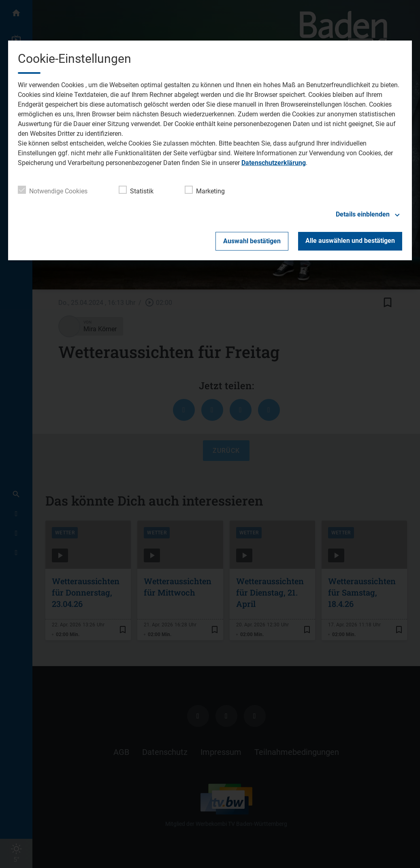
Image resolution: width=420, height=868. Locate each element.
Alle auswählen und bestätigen (350, 241)
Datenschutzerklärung (274, 163)
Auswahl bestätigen (252, 241)
